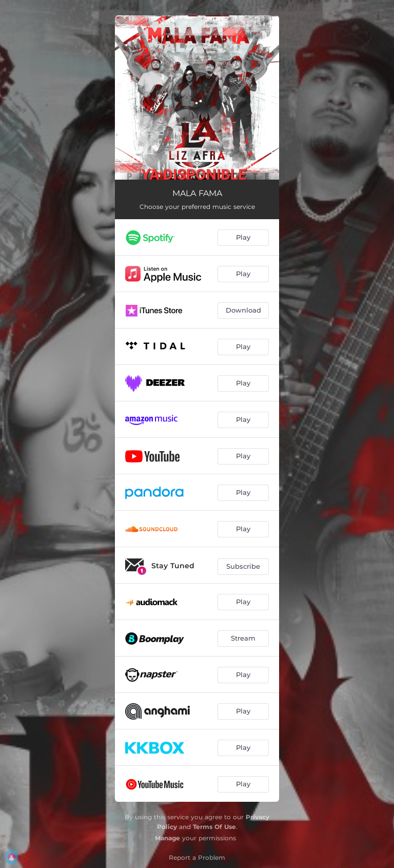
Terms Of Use (214, 827)
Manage (168, 838)
